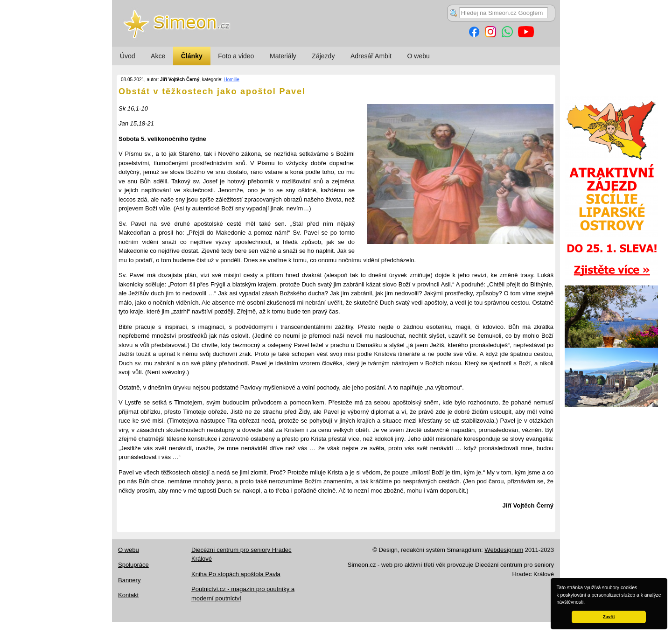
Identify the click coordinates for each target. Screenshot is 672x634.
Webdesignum (504, 550)
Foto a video (236, 56)
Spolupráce (133, 565)
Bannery (129, 580)
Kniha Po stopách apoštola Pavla (236, 574)
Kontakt (128, 595)
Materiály (283, 56)
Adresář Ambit (371, 56)
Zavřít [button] (609, 617)
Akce (158, 56)
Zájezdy (323, 56)
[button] (587, 603)
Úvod (128, 56)
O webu (419, 56)
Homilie (232, 80)
